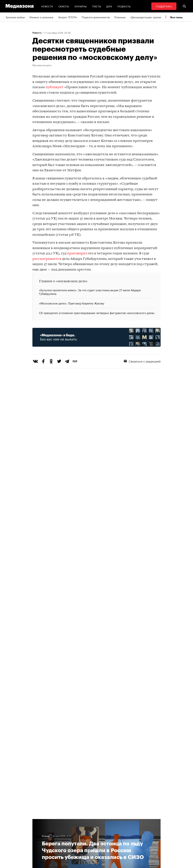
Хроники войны (15, 17)
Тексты (96, 6)
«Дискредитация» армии (146, 17)
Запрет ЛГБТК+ (68, 17)
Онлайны (81, 6)
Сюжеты (64, 6)
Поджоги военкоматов (96, 17)
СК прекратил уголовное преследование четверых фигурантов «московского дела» (97, 312)
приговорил (77, 254)
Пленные (120, 17)
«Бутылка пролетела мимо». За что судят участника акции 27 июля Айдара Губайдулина (90, 292)
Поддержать (164, 6)
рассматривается (47, 259)
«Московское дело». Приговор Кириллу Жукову (72, 303)
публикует (55, 87)
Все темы (176, 17)
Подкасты (124, 6)
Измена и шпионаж (41, 17)
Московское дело (42, 65)
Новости (47, 6)
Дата (109, 6)
